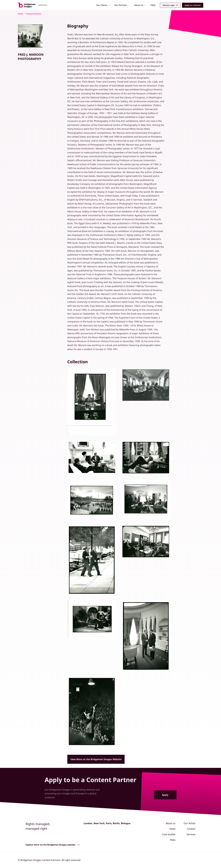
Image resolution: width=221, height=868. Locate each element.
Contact (191, 829)
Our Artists (190, 823)
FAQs (153, 5)
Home (21, 14)
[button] (103, 5)
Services (191, 834)
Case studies (169, 834)
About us (171, 823)
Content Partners (34, 14)
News (172, 829)
